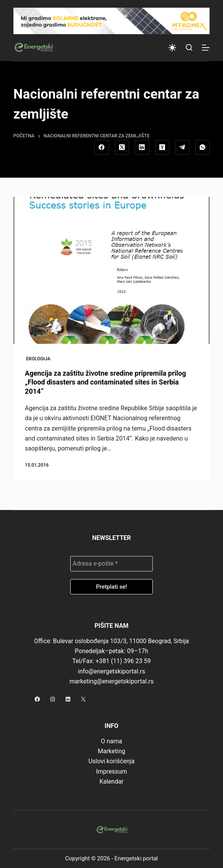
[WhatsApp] (203, 147)
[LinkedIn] (142, 147)
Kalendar (111, 781)
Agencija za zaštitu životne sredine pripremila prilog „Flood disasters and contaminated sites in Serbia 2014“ (106, 382)
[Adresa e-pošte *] (111, 564)
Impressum (111, 771)
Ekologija (38, 359)
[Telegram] (182, 147)
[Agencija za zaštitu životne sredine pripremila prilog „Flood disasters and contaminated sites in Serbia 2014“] (111, 270)
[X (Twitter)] (122, 147)
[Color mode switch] (172, 48)
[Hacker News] (162, 147)
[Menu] (206, 48)
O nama (111, 741)
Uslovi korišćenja (111, 761)
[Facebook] (102, 147)
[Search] (189, 47)
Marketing (111, 751)
